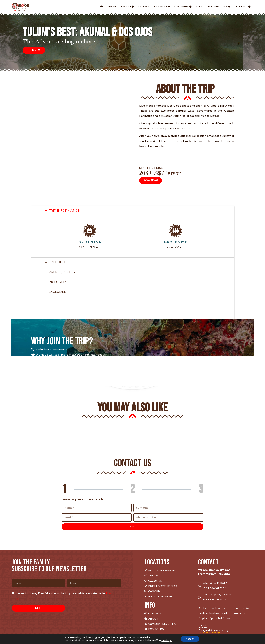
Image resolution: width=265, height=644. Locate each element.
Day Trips (183, 6)
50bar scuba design (210, 632)
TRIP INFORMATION (65, 211)
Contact (243, 6)
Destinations (219, 6)
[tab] (132, 211)
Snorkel (145, 6)
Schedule (58, 262)
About (113, 6)
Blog (200, 6)
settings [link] (166, 640)
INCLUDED (57, 282)
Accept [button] (190, 639)
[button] (34, 50)
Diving (127, 6)
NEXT (38, 608)
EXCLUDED (58, 292)
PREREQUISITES (62, 272)
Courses (162, 6)
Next (133, 527)
